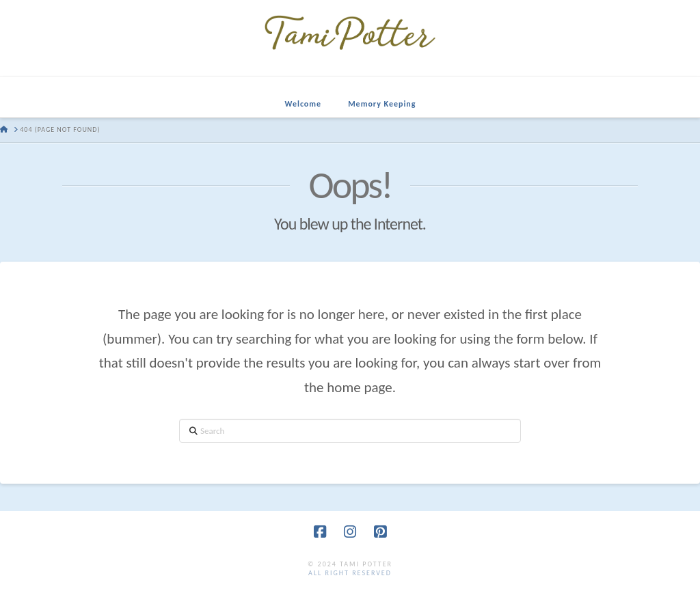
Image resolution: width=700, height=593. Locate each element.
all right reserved (350, 573)
